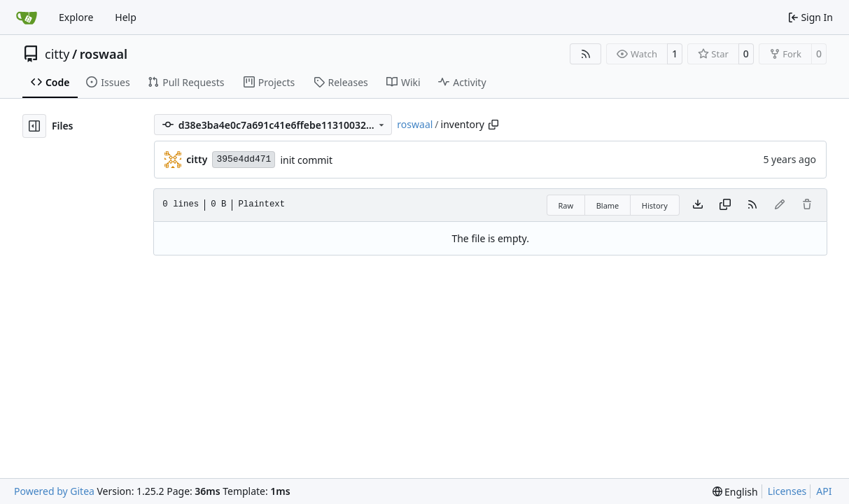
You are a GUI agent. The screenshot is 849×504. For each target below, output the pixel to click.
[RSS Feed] (586, 54)
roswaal (104, 54)
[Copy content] (725, 205)
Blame (608, 205)
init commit (306, 160)
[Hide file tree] (34, 126)
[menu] (735, 492)
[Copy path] (493, 125)
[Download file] (698, 205)
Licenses (787, 491)
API (824, 491)
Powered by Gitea (54, 491)
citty (57, 54)
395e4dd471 (244, 159)
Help (126, 17)
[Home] (27, 17)
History (655, 205)
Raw (566, 205)
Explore (76, 17)
